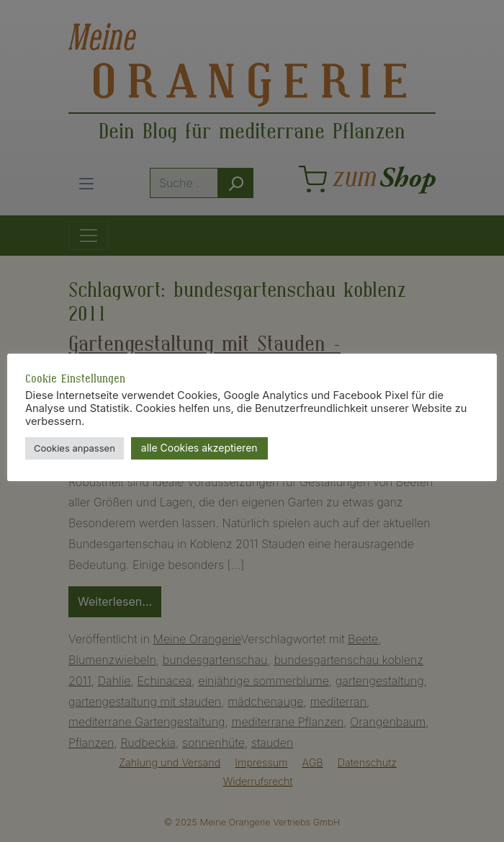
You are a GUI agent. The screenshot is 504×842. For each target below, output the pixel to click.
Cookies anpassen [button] (75, 448)
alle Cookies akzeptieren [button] (199, 448)
